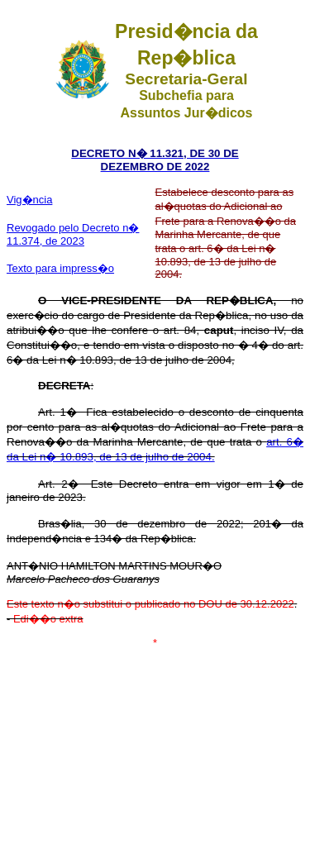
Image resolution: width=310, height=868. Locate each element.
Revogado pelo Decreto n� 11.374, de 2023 (73, 234)
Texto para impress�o (60, 268)
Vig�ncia (29, 200)
